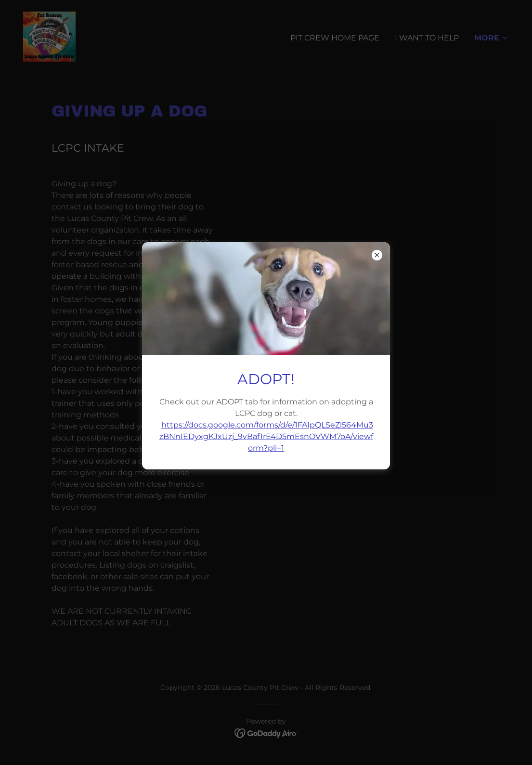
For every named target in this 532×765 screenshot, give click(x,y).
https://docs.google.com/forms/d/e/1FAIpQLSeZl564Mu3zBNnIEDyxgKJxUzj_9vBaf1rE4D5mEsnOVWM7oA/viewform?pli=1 (266, 436)
